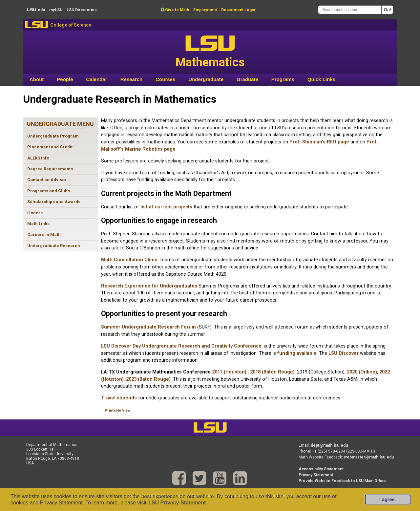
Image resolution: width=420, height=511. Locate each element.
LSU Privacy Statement (177, 503)
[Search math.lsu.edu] (350, 10)
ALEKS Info (38, 158)
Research (132, 79)
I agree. (388, 500)
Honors (35, 213)
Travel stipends (119, 398)
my (56, 10)
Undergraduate (206, 79)
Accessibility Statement (321, 469)
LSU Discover (344, 353)
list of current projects (166, 207)
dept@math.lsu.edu (329, 445)
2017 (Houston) (229, 372)
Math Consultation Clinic (129, 260)
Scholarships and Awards (54, 202)
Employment (205, 10)
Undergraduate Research (54, 246)
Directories (82, 10)
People (65, 79)
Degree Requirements (50, 169)
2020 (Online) (362, 372)
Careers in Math (44, 234)
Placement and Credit (50, 147)
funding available (297, 353)
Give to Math (175, 10)
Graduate (247, 79)
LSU (37, 25)
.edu (36, 10)
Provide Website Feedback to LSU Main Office (342, 481)
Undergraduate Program (53, 136)
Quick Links (321, 79)
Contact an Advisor (47, 180)
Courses (165, 79)
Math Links (38, 224)
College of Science (71, 25)
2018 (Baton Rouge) (272, 372)
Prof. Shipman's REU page (319, 142)
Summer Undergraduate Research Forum (149, 327)
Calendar (97, 79)
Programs (283, 79)
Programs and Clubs (49, 191)
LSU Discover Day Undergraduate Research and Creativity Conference (181, 346)
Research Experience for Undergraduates (150, 286)
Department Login (238, 10)
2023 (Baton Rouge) (148, 379)
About (37, 79)
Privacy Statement (316, 475)
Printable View (118, 410)
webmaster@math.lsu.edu (369, 457)
